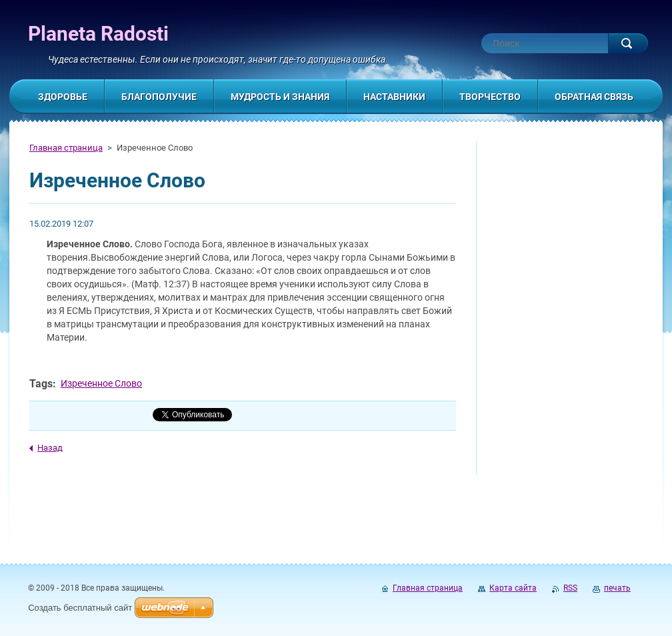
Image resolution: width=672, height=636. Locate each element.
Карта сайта (513, 588)
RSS (570, 588)
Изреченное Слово (101, 383)
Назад (50, 448)
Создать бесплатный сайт (80, 608)
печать (617, 588)
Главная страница (66, 148)
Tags (41, 384)
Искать (628, 43)
